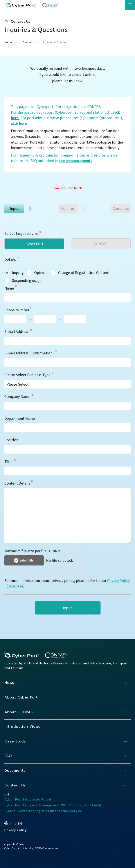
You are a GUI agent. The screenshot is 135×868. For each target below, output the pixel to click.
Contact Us (15, 785)
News (9, 683)
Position (11, 440)
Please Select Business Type (29, 375)
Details (10, 259)
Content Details (19, 483)
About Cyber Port (67, 698)
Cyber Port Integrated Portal (28, 800)
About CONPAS (19, 712)
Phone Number (18, 310)
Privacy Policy (16, 830)
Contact (27, 42)
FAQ (8, 756)
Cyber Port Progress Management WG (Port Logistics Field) (53, 805)
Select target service (21, 233)
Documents (15, 771)
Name (11, 288)
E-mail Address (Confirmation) (31, 353)
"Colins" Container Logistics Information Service (43, 811)
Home (8, 42)
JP (12, 823)
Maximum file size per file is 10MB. (33, 551)
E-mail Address (18, 331)
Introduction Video (67, 727)
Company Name (19, 396)
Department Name (20, 418)
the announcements (76, 160)
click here (19, 123)
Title (10, 461)
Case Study (67, 742)
